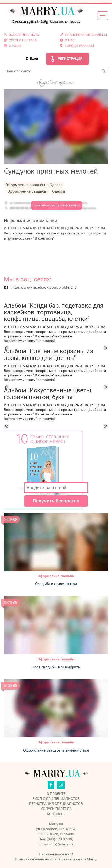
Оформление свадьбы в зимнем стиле (56, 750)
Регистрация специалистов (56, 804)
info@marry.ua (62, 844)
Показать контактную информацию (57, 205)
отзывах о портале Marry (76, 859)
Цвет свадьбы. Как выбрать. (56, 667)
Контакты (56, 814)
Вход (34, 58)
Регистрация (70, 59)
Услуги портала (56, 809)
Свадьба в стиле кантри (56, 584)
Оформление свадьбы (56, 576)
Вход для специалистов (56, 799)
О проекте (56, 794)
